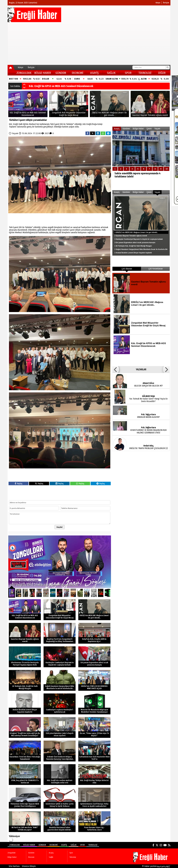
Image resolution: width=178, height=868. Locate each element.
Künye (158, 3)
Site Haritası (14, 866)
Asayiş (94, 73)
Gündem (61, 73)
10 (167, 169)
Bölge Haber (43, 73)
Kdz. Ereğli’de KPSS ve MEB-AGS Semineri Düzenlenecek (61, 86)
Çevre (149, 129)
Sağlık (111, 73)
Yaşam (15, 133)
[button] (24, 85)
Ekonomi (78, 73)
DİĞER (162, 73)
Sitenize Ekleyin (29, 866)
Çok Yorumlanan (156, 269)
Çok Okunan (127, 269)
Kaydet (60, 527)
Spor (128, 73)
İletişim (166, 3)
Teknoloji (145, 73)
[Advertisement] (89, 42)
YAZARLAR (141, 369)
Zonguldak (24, 73)
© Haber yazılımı (156, 866)
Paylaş (19, 484)
